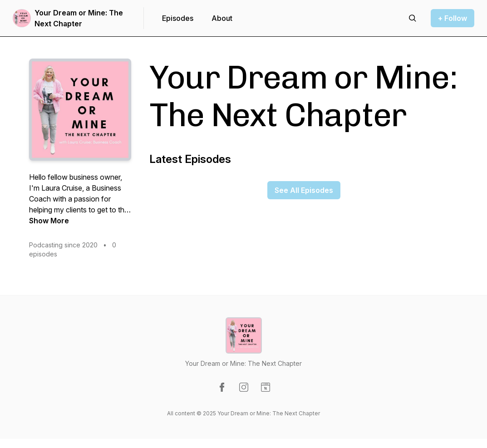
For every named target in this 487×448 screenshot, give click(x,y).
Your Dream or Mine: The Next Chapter (79, 18)
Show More (49, 221)
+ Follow (453, 18)
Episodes (178, 18)
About (222, 18)
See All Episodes (304, 190)
